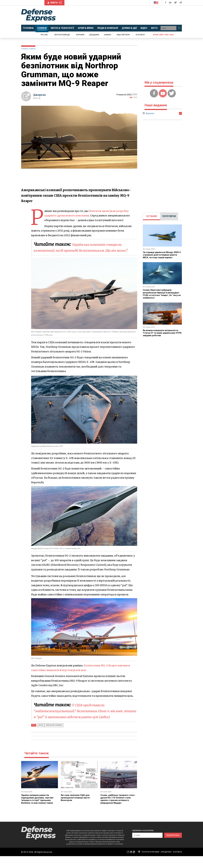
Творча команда (62, 35)
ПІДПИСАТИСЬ (173, 847)
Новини (32, 49)
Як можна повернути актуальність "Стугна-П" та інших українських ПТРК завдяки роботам (162, 333)
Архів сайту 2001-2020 (163, 35)
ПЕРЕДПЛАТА (166, 864)
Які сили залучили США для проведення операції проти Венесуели (76, 810)
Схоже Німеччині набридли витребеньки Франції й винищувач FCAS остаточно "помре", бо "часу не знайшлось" (162, 294)
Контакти (140, 35)
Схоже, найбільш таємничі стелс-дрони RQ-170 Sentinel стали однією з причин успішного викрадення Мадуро (119, 811)
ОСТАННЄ (152, 216)
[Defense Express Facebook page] (166, 3)
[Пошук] (179, 28)
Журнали (80, 35)
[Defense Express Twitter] (176, 3)
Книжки (107, 35)
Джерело (39, 95)
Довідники (94, 35)
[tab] (152, 216)
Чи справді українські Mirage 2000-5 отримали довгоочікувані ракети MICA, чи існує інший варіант (162, 255)
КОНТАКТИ (177, 864)
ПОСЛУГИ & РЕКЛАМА (150, 864)
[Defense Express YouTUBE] (170, 3)
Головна (24, 49)
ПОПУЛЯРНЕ (169, 216)
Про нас (44, 35)
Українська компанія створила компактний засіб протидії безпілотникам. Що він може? (85, 250)
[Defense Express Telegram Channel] (181, 3)
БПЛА (40, 737)
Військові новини (52, 737)
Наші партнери (123, 35)
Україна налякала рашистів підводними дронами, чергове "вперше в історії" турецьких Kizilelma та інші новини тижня (38, 811)
